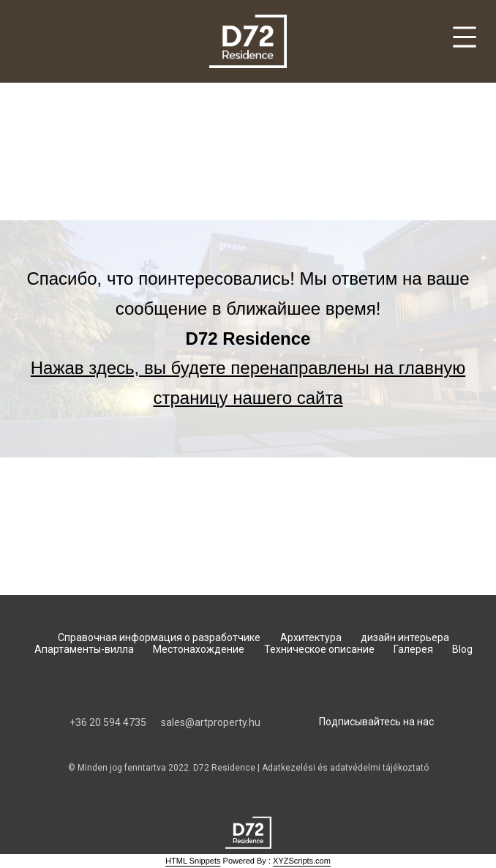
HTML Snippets (193, 861)
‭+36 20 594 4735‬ (108, 722)
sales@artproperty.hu (211, 722)
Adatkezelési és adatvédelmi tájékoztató (345, 768)
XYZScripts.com (302, 861)
